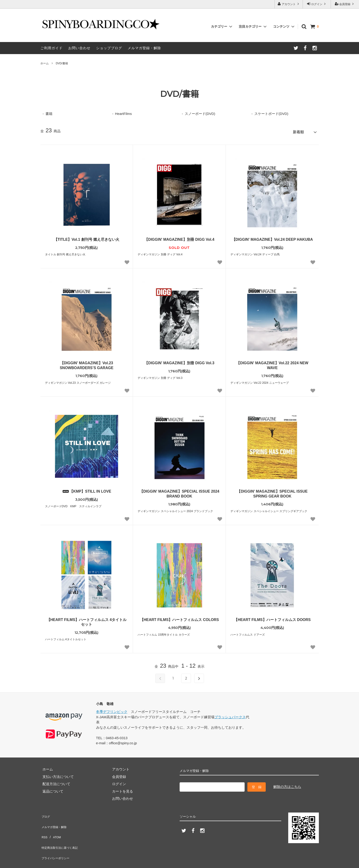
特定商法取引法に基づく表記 (63, 835)
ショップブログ (109, 48)
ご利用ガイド (52, 48)
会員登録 (345, 4)
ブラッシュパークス (230, 715)
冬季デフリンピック (112, 710)
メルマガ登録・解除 (144, 48)
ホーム (45, 63)
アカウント (289, 4)
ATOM (55, 828)
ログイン (317, 4)
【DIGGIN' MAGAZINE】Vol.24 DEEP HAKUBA (272, 237)
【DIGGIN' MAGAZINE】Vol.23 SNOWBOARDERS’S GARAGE (86, 363)
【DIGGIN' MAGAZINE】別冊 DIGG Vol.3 (179, 361)
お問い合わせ (79, 48)
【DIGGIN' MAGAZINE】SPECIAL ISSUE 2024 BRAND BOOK (179, 492)
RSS (44, 828)
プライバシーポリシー (58, 842)
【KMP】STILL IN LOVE (87, 489)
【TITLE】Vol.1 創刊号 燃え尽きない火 (87, 237)
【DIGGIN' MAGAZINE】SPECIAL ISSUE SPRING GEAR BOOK (272, 492)
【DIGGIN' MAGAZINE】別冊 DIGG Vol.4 (179, 237)
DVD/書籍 (62, 63)
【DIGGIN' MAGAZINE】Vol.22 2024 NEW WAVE (272, 363)
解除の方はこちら (287, 785)
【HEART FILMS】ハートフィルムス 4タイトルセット (87, 620)
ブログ (46, 813)
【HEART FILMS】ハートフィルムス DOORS (272, 618)
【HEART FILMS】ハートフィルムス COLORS (179, 618)
